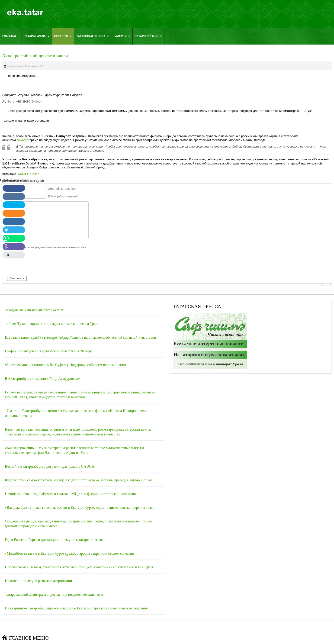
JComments (326, 285)
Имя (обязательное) (62, 188)
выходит (23, 140)
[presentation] (42, 264)
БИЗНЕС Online (28, 174)
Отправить (17, 278)
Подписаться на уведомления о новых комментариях (49, 247)
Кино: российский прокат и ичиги (35, 56)
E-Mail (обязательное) (63, 196)
